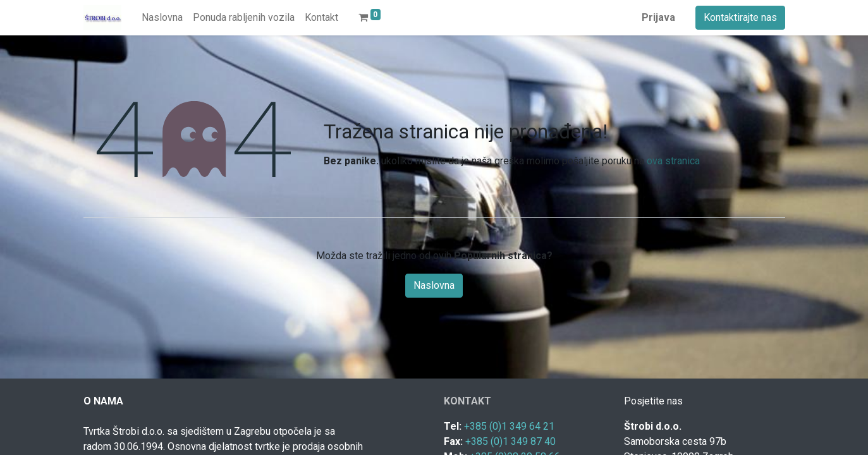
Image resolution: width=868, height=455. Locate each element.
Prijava (658, 17)
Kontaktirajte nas (740, 17)
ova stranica (673, 161)
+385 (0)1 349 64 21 (509, 426)
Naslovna (434, 285)
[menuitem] (162, 18)
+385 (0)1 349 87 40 (510, 441)
